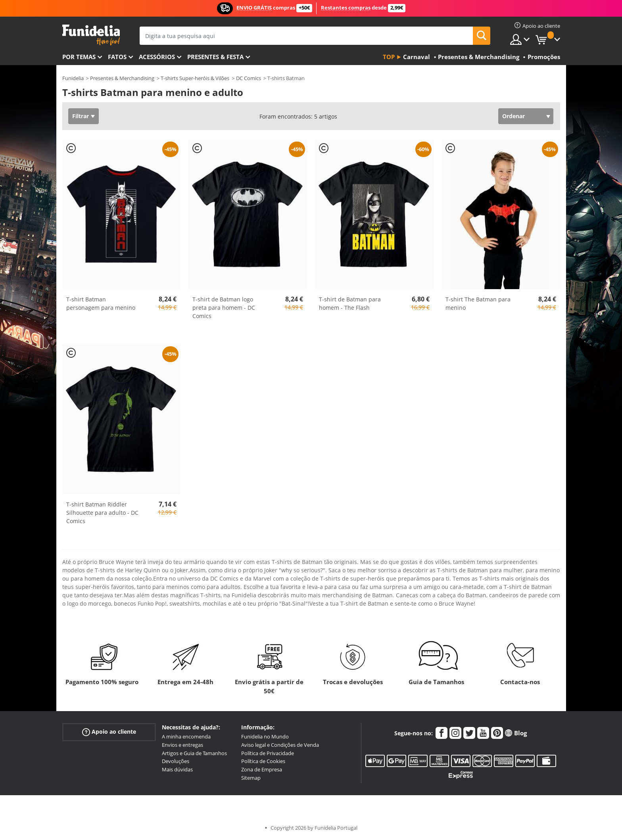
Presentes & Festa (215, 57)
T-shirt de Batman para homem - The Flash (350, 303)
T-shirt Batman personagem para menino (101, 303)
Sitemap (251, 778)
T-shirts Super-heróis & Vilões (195, 78)
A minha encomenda (186, 736)
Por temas (79, 57)
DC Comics (249, 78)
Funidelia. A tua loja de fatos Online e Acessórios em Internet (91, 35)
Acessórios (157, 57)
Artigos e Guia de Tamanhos (194, 753)
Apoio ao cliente (109, 732)
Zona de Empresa (262, 769)
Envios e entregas (182, 745)
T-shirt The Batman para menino (478, 303)
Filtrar (81, 116)
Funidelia (73, 78)
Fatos (117, 57)
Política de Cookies (263, 761)
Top (389, 57)
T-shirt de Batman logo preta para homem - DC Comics (224, 308)
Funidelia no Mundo (265, 736)
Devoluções (176, 761)
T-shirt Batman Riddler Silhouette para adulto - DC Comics (102, 513)
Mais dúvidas (177, 769)
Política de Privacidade (268, 753)
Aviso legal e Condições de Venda (280, 745)
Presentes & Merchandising (122, 78)
